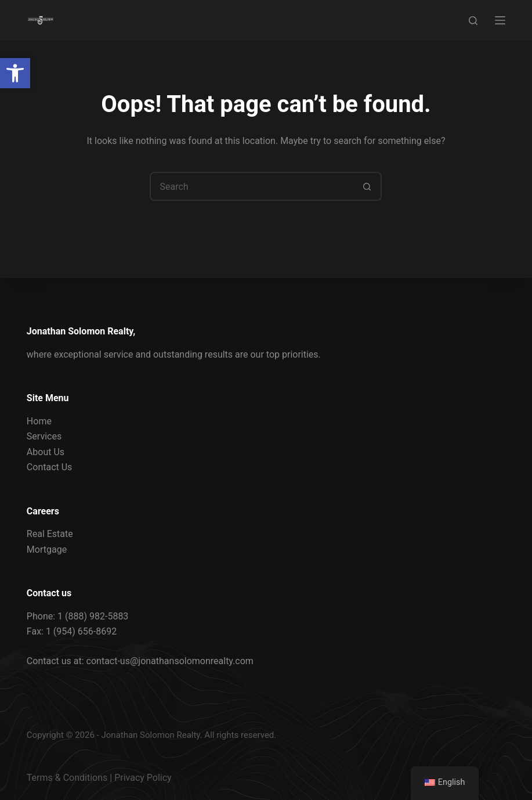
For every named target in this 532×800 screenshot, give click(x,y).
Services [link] (44, 436)
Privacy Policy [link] (143, 778)
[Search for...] (251, 186)
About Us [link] (46, 452)
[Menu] (500, 20)
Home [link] (39, 421)
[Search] (473, 21)
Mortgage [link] (47, 549)
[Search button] (367, 186)
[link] (15, 73)
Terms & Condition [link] (65, 778)
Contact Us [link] (50, 467)
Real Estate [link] (50, 534)
